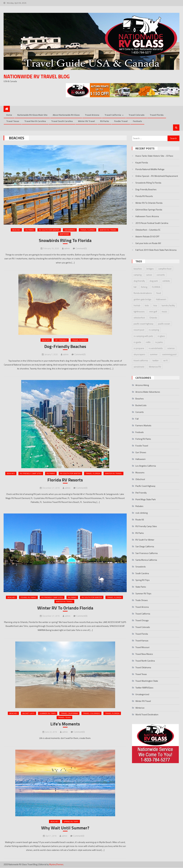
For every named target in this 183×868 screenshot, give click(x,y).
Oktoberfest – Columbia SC (148, 230)
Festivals (137, 121)
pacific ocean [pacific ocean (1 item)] (164, 324)
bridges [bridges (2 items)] (150, 269)
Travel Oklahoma (143, 668)
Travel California (113, 115)
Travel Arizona (92, 115)
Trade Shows (142, 600)
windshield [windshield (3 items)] (139, 367)
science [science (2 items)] (171, 348)
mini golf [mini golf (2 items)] (153, 312)
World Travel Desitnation (147, 715)
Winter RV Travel (86, 121)
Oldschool (140, 479)
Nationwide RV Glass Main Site (32, 115)
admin (67, 249)
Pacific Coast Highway (145, 486)
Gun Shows (141, 452)
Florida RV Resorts (65, 480)
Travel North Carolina (35, 121)
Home (9, 115)
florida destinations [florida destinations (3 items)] (143, 293)
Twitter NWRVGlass (144, 688)
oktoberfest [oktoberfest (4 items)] (139, 318)
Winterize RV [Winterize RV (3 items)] (155, 367)
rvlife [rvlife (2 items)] (148, 342)
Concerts (140, 412)
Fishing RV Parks (28, 598)
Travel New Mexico (144, 654)
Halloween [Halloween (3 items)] (161, 299)
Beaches (16, 230)
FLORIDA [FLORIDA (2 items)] (156, 287)
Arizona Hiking (142, 385)
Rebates (139, 506)
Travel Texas (13, 121)
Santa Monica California (146, 560)
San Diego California (145, 547)
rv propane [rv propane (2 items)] (139, 348)
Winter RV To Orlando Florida (65, 608)
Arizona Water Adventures (148, 392)
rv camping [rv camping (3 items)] (154, 330)
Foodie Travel (121, 121)
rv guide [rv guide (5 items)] (137, 342)
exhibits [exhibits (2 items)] (166, 281)
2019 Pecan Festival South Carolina (152, 223)
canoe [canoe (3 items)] (149, 275)
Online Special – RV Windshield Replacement (157, 176)
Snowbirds (70, 230)
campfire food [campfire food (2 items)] (165, 269)
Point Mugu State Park (146, 499)
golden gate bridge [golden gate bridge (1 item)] (143, 299)
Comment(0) (81, 249)
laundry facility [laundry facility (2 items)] (168, 306)
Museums (140, 473)
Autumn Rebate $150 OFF (147, 237)
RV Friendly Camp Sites (31, 474)
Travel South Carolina (62, 121)
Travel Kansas (142, 641)
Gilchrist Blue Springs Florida (149, 210)
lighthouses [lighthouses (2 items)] (139, 312)
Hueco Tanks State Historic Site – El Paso (154, 156)
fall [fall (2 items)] (135, 287)
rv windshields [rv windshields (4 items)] (156, 348)
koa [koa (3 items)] (155, 306)
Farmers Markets (143, 426)
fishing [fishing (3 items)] (144, 287)
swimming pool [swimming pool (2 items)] (169, 354)
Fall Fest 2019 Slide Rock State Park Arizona (156, 250)
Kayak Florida (142, 163)
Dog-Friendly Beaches (65, 347)
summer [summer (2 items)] (154, 354)
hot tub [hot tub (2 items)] (137, 306)
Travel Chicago (142, 620)
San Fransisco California (146, 553)
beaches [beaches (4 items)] (138, 269)
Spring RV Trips (71, 822)
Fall (137, 419)
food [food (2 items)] (159, 293)
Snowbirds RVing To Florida (65, 241)
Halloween (140, 459)
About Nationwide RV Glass (66, 115)
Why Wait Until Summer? (65, 828)
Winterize (64, 234)
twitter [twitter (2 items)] (156, 361)
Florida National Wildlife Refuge (150, 169)
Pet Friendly (61, 340)
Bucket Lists (28, 714)
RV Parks (105, 121)
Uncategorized (142, 694)
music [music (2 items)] (164, 312)
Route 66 (140, 520)
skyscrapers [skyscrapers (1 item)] (139, 354)
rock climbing (142, 513)
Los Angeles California (146, 466)
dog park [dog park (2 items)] (154, 281)
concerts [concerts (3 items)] (161, 275)
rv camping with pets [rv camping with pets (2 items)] (143, 336)
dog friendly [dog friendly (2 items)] (139, 281)
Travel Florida (157, 115)
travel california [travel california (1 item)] (141, 361)
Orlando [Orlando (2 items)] (153, 318)
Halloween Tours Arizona (147, 216)
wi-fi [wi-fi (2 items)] (165, 361)
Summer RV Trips (48, 714)
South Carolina (142, 573)
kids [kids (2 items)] (147, 306)
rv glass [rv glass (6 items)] (161, 336)
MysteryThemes (56, 865)
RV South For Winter (49, 230)
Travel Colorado (137, 115)
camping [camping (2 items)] (138, 275)
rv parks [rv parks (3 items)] (159, 342)
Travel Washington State (147, 681)
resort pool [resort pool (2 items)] (139, 330)
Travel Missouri (142, 647)
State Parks (141, 587)
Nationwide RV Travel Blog (37, 76)
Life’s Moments (65, 724)
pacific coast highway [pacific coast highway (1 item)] (144, 324)
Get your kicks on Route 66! (148, 243)
